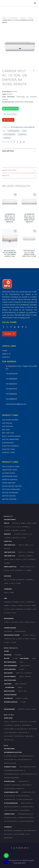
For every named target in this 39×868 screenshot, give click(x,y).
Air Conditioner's (10, 520)
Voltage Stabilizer (11, 489)
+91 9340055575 (11, 399)
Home (4, 18)
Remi (13, 609)
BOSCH (28, 666)
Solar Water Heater (12, 486)
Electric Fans (9, 449)
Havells (14, 606)
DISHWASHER (18, 831)
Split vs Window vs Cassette (28, 767)
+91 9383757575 (11, 389)
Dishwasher (8, 443)
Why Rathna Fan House (25, 814)
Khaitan (21, 606)
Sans (20, 691)
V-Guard (18, 583)
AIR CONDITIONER (9, 749)
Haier (35, 523)
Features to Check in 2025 (12, 785)
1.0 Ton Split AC (14, 131)
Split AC (23, 18)
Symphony (29, 580)
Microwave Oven (10, 476)
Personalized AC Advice (26, 818)
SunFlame (28, 677)
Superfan (28, 609)
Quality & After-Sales (10, 821)
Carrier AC (22, 134)
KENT (21, 622)
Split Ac (7, 523)
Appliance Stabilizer (11, 702)
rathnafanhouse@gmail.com (16, 404)
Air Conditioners (13, 18)
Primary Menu (35, 3)
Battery (6, 430)
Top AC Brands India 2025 (11, 774)
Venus (14, 613)
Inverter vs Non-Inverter (11, 778)
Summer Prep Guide (10, 799)
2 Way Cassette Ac (10, 552)
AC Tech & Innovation (11, 803)
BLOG (6, 745)
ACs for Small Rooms (10, 756)
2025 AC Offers (26, 785)
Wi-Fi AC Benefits (25, 810)
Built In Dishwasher (10, 666)
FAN (28, 834)
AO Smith (7, 622)
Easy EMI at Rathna (9, 789)
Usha (12, 583)
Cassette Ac (8, 541)
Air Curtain (7, 426)
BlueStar (15, 523)
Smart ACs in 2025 (26, 803)
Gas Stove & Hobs (22, 729)
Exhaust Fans (8, 452)
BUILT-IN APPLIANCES (29, 831)
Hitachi (8, 527)
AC (25, 131)
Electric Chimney (9, 729)
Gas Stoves (8, 684)
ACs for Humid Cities (24, 760)
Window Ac (7, 534)
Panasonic (16, 530)
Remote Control (10, 480)
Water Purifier (9, 499)
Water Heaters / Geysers (12, 635)
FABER (27, 622)
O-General (7, 530)
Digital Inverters (10, 439)
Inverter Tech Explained (11, 807)
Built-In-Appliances (11, 436)
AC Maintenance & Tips (11, 792)
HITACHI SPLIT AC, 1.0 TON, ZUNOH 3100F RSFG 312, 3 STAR (29, 253)
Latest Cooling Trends (11, 810)
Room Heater (8, 631)
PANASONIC (29, 673)
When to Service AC (10, 796)
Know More (9, 334)
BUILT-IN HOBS (8, 834)
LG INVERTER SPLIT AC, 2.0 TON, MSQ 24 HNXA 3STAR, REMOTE (29, 218)
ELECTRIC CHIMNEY (19, 834)
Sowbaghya (20, 609)
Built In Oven (8, 673)
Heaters (17, 725)
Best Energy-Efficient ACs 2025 (14, 770)
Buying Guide (8, 718)
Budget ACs (21, 789)
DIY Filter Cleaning (23, 796)
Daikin (29, 523)
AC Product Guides (10, 767)
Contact (6, 357)
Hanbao (6, 606)
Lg (13, 527)
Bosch (6, 593)
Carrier (31, 18)
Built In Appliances (10, 662)
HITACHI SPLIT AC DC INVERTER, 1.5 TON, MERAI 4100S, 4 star (10, 253)
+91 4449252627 (11, 379)
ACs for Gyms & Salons (25, 756)
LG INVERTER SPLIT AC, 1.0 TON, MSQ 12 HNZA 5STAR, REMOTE (10, 218)
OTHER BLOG (8, 827)
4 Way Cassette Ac (10, 556)
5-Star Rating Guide (26, 807)
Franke (20, 687)
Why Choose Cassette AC (28, 774)
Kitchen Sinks (9, 473)
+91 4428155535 (11, 384)
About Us (6, 354)
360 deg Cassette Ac (10, 567)
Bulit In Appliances (11, 732)
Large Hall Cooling (10, 763)
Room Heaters (9, 483)
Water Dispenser (10, 493)
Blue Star (15, 622)
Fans (6, 598)
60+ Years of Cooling (10, 818)
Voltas (23, 530)
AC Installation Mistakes (25, 799)
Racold (34, 639)
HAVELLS (33, 622)
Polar (7, 609)
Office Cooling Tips (10, 760)
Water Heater (9, 496)
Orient (6, 583)
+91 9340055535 (11, 394)
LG (22, 673)
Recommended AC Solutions (13, 752)
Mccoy (28, 606)
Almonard (7, 602)
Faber (12, 593)
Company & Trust (9, 814)
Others (6, 651)
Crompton (21, 580)
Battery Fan (8, 433)
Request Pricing (10, 109)
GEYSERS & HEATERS (10, 628)
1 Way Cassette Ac (10, 545)
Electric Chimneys (11, 446)
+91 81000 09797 (12, 374)
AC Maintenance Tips (28, 792)
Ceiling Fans (28, 736)
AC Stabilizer (8, 698)
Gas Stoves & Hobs (11, 466)
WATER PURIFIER (8, 838)
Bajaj (6, 580)
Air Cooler (7, 423)
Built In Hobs (24, 658)
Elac (14, 639)
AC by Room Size (23, 781)
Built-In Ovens (23, 732)
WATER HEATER (8, 831)
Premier (18, 698)
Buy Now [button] (8, 120)
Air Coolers (33, 722)
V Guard (8, 613)
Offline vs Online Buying (27, 821)
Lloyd (18, 527)
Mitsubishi (25, 527)
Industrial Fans (10, 470)
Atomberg (16, 602)
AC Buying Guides (9, 781)
